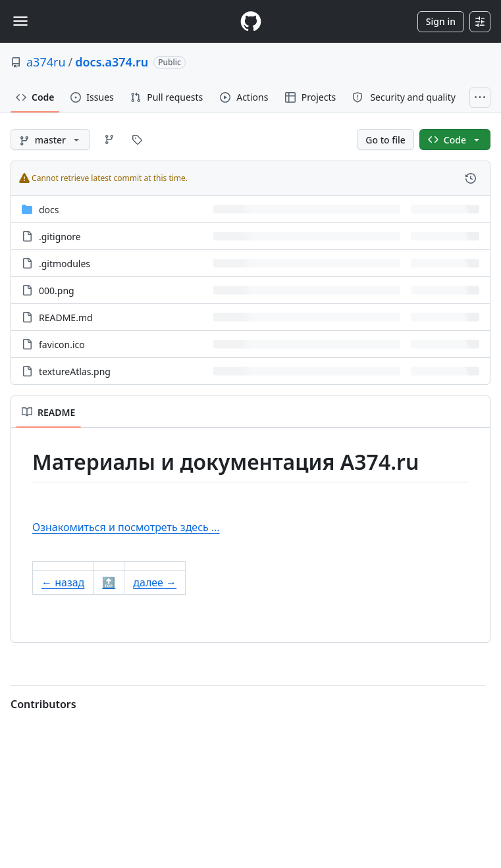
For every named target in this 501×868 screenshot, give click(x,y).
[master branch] (50, 140)
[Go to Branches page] (109, 140)
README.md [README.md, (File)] (66, 318)
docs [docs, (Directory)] (49, 210)
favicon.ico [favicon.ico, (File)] (62, 345)
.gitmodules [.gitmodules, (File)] (65, 264)
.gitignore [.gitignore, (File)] (60, 237)
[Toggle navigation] (20, 21)
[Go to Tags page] (137, 140)
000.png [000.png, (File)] (57, 291)
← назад (63, 582)
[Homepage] (251, 21)
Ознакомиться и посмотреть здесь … (126, 527)
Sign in (441, 21)
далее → (155, 582)
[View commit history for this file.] (471, 178)
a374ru (46, 62)
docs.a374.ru (112, 62)
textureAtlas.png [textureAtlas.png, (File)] (75, 371)
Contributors (43, 704)
